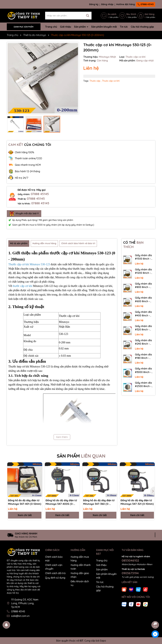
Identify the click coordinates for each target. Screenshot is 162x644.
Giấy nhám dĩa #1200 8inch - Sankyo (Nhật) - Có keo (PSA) (144, 271)
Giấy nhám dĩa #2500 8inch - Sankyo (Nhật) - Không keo (144, 385)
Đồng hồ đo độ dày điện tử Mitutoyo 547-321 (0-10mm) (137, 502)
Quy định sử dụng (55, 578)
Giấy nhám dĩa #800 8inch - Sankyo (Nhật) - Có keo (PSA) (144, 286)
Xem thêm (62, 437)
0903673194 (130, 573)
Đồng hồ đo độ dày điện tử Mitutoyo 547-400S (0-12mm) (61, 502)
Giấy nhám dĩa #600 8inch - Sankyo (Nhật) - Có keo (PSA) (144, 300)
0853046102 (130, 560)
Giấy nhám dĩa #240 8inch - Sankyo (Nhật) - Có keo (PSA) (144, 342)
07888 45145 (146, 4)
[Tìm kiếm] (88, 16)
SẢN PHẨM (81, 456)
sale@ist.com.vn (20, 616)
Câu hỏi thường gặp (142, 27)
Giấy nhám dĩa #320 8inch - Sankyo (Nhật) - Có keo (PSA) (144, 328)
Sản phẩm (80, 27)
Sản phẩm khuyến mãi (104, 27)
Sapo (103, 641)
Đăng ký (94, 4)
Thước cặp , (95, 81)
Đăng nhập (107, 4)
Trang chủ (51, 27)
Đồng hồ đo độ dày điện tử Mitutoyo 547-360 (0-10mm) (99, 502)
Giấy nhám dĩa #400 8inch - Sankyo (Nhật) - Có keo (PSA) (144, 314)
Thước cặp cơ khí (111, 81)
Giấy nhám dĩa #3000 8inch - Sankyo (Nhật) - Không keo (144, 370)
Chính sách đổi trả (55, 573)
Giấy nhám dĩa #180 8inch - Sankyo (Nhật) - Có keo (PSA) (144, 356)
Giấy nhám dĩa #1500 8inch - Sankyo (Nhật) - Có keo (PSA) (144, 257)
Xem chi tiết (25, 515)
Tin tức (124, 27)
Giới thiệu (66, 27)
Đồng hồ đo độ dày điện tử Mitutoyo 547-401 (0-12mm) (25, 502)
